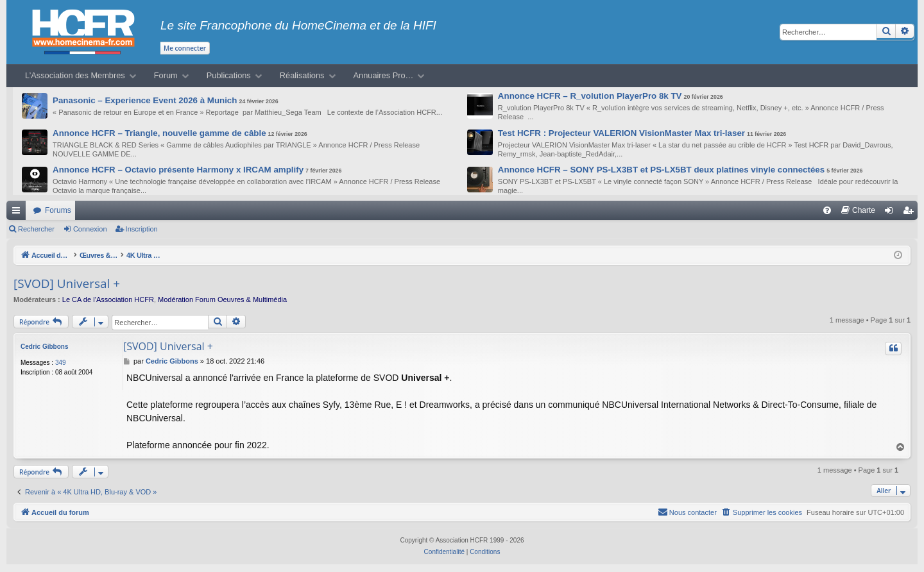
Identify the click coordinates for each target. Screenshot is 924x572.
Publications (229, 75)
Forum (166, 75)
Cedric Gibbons (44, 347)
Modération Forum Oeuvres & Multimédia (222, 299)
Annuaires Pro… (384, 75)
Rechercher (36, 229)
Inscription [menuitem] (911, 213)
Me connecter (185, 48)
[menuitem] (827, 210)
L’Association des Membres (75, 75)
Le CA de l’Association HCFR (108, 299)
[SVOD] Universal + (67, 283)
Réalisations (302, 75)
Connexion (90, 229)
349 (61, 363)
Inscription (142, 229)
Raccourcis (19, 213)
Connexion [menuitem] (892, 213)
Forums (58, 210)
